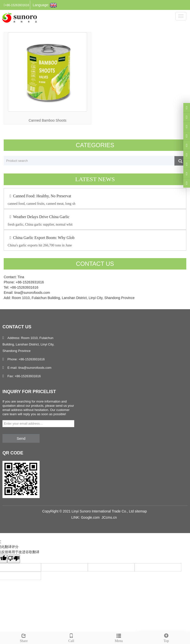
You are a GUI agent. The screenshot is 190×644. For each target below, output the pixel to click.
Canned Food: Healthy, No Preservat (39, 196)
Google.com (90, 517)
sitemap (141, 511)
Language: (45, 5)
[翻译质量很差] (14, 559)
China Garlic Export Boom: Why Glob (41, 238)
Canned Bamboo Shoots (48, 120)
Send (21, 438)
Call (71, 637)
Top (166, 637)
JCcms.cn (109, 517)
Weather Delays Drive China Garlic (39, 217)
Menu (119, 637)
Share (24, 637)
